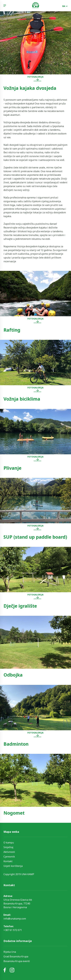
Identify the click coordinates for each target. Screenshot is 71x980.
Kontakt (8, 861)
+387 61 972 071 (13, 930)
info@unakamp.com (15, 919)
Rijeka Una (10, 952)
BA (64, 6)
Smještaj (8, 847)
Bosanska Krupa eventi (17, 961)
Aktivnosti (9, 852)
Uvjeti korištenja (13, 866)
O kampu (9, 843)
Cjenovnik (9, 857)
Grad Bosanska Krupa (16, 956)
